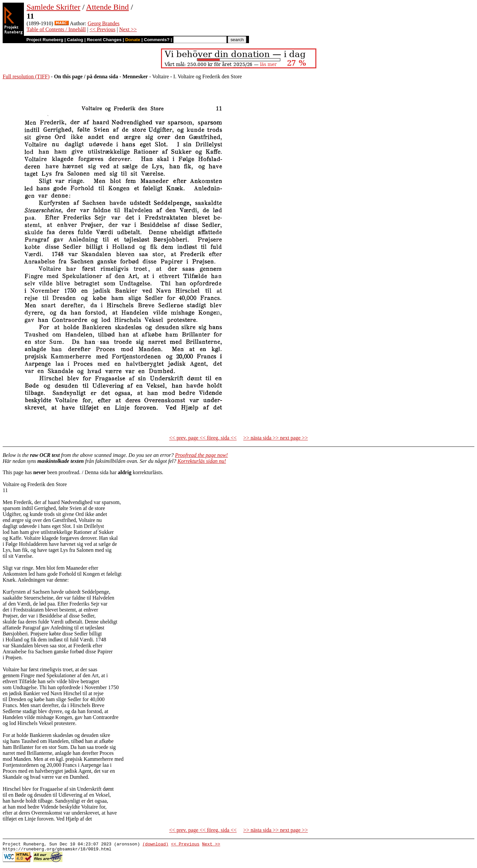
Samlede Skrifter (53, 7)
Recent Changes (104, 40)
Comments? (157, 40)
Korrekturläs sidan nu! (202, 461)
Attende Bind (107, 7)
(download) (155, 845)
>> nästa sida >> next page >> (276, 438)
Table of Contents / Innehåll (56, 29)
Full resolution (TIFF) (26, 76)
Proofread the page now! (201, 455)
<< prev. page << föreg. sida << (203, 438)
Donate (133, 40)
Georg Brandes (104, 23)
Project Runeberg (45, 40)
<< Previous (103, 29)
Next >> (128, 29)
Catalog (75, 40)
